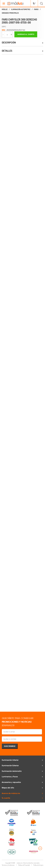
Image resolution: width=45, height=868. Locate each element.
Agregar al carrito (26, 34)
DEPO (4, 27)
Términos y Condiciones (8, 865)
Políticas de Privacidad (24, 865)
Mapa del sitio (8, 788)
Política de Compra (38, 865)
